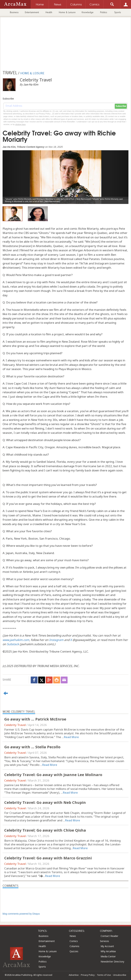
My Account (107, 946)
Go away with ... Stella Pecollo (32, 747)
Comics (74, 941)
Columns (74, 946)
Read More (71, 737)
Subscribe (121, 106)
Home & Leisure (67, 12)
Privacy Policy (88, 975)
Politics (104, 12)
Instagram (56, 640)
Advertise (74, 975)
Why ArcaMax (108, 951)
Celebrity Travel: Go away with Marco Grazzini (48, 858)
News (73, 936)
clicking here (20, 124)
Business (14, 12)
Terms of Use (104, 975)
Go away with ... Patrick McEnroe (35, 719)
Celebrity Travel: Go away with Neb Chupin (45, 802)
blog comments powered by (21, 914)
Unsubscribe (120, 975)
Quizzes (74, 951)
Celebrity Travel (15, 725)
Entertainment (32, 12)
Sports (118, 12)
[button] (12, 175)
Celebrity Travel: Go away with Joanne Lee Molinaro (53, 775)
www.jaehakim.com (16, 640)
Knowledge (88, 12)
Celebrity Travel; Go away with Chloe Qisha (45, 830)
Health (49, 12)
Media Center (108, 956)
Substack (13, 644)
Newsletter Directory (112, 962)
